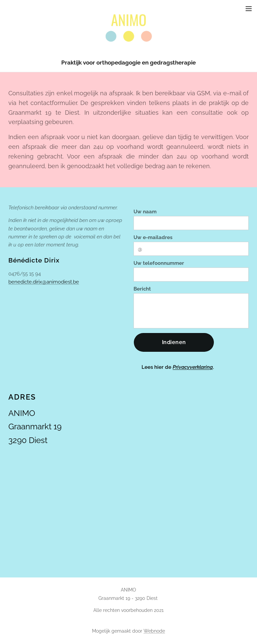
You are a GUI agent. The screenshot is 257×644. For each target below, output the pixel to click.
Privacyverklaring (193, 367)
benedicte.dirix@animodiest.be (44, 282)
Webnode (154, 631)
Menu (249, 9)
